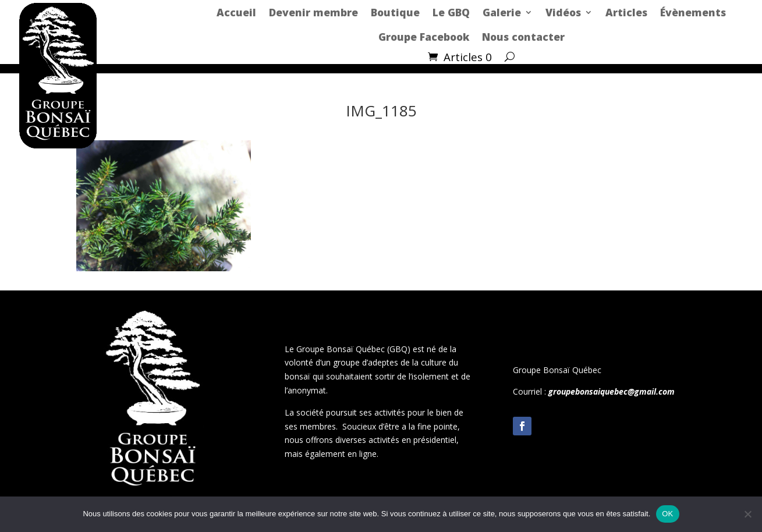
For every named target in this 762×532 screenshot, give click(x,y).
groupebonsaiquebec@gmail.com (612, 391)
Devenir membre (313, 12)
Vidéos (563, 12)
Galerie (502, 12)
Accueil (236, 12)
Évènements (693, 12)
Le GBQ (451, 12)
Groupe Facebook (424, 37)
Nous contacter (523, 37)
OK (667, 514)
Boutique (395, 12)
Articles (626, 12)
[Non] (747, 514)
